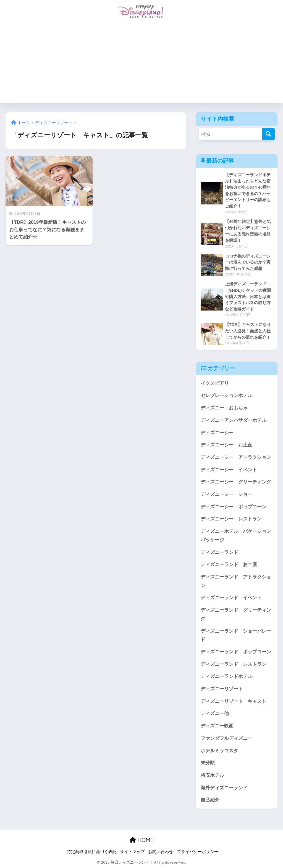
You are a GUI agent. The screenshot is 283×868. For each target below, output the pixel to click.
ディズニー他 (215, 713)
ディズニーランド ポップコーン (236, 652)
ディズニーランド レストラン (234, 664)
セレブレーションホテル (226, 395)
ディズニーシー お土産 (226, 445)
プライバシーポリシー (198, 852)
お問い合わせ (161, 852)
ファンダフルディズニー (226, 738)
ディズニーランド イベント (231, 598)
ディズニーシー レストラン (231, 519)
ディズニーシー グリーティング (236, 482)
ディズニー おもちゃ (224, 408)
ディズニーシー (217, 433)
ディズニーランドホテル (226, 676)
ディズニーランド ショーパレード (236, 635)
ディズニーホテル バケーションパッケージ (236, 536)
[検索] (268, 134)
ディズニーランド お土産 (229, 565)
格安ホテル (212, 775)
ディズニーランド (219, 552)
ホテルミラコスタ (219, 751)
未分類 (208, 763)
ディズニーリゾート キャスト (234, 701)
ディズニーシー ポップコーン (234, 507)
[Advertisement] (141, 64)
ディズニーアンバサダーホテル (234, 420)
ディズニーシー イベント (229, 470)
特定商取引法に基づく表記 (92, 852)
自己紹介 (210, 800)
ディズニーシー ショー (226, 494)
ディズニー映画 (217, 726)
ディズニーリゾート (222, 689)
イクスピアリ (215, 383)
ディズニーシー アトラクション (236, 457)
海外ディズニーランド (224, 788)
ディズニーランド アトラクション (236, 581)
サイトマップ (132, 852)
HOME (141, 840)
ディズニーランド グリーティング (236, 614)
